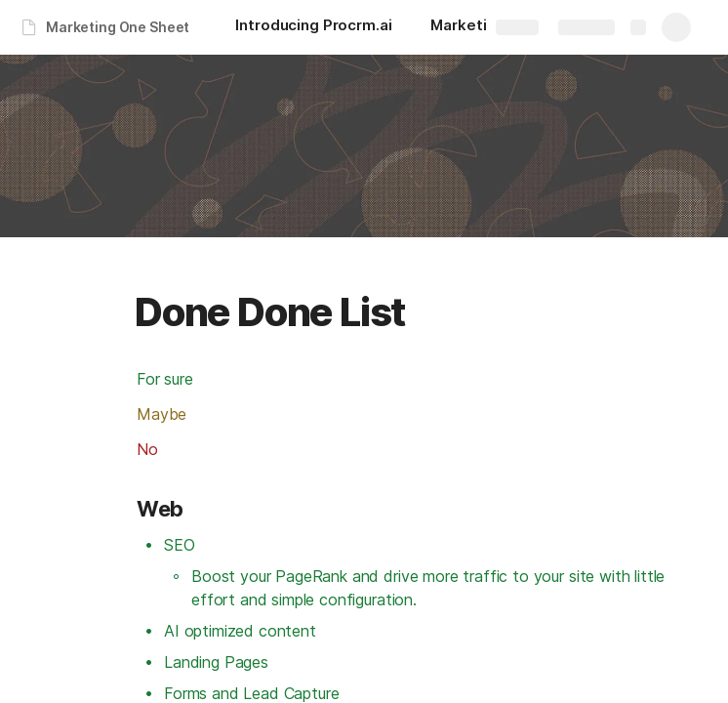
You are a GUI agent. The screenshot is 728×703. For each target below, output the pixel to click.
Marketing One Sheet (118, 27)
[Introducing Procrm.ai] (313, 27)
